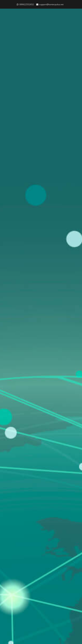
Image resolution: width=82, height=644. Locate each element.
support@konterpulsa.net (51, 4)
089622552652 (27, 4)
